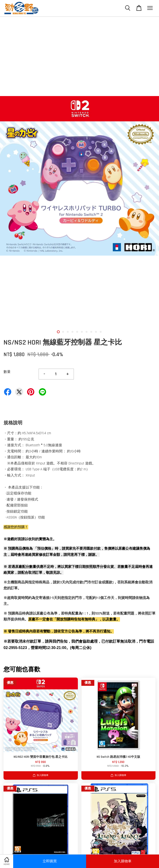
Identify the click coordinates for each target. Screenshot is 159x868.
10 (101, 332)
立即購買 (50, 861)
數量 (7, 372)
